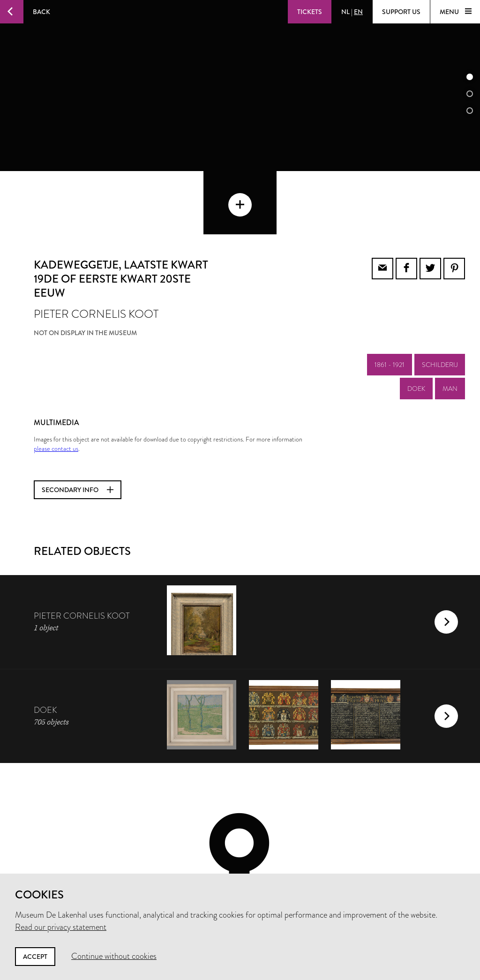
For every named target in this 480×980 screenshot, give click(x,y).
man (450, 325)
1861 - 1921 (390, 301)
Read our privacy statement (61, 927)
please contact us (56, 385)
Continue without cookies (114, 956)
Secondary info (78, 426)
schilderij (440, 301)
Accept (35, 957)
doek (416, 325)
